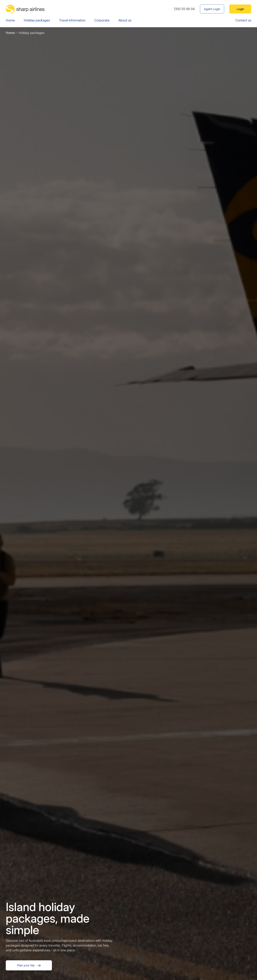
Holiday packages (37, 20)
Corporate (102, 20)
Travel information (72, 20)
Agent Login (212, 9)
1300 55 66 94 (184, 9)
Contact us (243, 20)
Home (10, 20)
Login (240, 9)
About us (125, 20)
